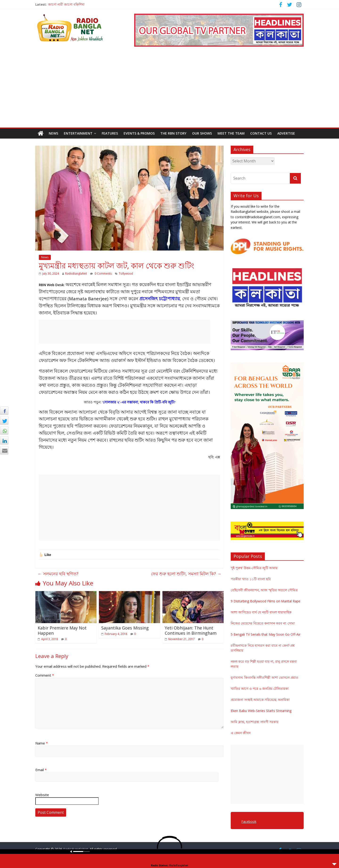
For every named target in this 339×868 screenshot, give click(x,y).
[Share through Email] (4, 450)
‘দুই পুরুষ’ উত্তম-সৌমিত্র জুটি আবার (254, 568)
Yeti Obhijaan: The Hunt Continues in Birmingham (191, 630)
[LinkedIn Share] (4, 440)
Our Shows (202, 133)
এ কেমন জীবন (241, 733)
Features (110, 133)
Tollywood (126, 274)
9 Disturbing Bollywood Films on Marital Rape (266, 601)
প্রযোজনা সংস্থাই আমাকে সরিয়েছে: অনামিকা (260, 700)
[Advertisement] (169, 92)
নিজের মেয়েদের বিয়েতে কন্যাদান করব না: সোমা (263, 623)
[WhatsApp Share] (4, 431)
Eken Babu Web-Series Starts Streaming (261, 711)
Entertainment (78, 133)
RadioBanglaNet (76, 274)
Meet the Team (231, 133)
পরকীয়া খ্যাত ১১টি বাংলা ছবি (251, 579)
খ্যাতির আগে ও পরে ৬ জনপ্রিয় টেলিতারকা (260, 689)
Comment (45, 675)
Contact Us (261, 133)
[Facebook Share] (4, 411)
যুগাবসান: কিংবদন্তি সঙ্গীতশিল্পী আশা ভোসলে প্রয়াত (264, 677)
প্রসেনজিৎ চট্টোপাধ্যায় (160, 298)
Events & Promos (139, 133)
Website (42, 795)
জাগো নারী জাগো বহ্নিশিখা (66, 4)
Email (41, 770)
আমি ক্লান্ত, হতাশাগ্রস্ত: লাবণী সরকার (255, 722)
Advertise (286, 133)
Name (42, 743)
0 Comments (101, 274)
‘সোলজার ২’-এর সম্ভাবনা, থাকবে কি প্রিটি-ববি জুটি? (139, 402)
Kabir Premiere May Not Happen (62, 630)
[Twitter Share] (4, 421)
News (53, 133)
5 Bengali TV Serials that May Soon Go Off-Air (266, 634)
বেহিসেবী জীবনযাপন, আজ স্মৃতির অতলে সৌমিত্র (264, 590)
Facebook (249, 821)
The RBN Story (173, 133)
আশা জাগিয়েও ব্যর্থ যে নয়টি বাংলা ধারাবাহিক (261, 612)
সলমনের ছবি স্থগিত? (58, 574)
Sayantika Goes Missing (125, 628)
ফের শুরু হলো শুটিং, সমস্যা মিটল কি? (186, 574)
